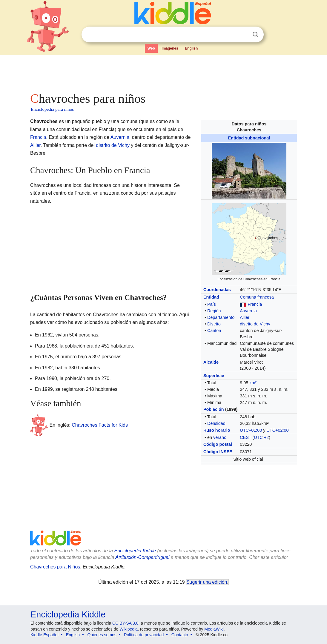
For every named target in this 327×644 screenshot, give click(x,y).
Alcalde (211, 362)
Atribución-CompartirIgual (142, 557)
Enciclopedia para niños (52, 109)
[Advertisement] (163, 72)
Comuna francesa (257, 297)
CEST (245, 437)
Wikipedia (129, 629)
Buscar (255, 34)
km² (253, 383)
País (212, 304)
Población (214, 409)
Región (214, 311)
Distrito (214, 324)
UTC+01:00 (251, 430)
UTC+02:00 (277, 430)
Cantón (214, 331)
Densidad (216, 423)
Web (151, 48)
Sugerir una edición (207, 582)
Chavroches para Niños (55, 567)
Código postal (218, 444)
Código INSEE (218, 452)
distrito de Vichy (255, 324)
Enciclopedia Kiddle (68, 614)
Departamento (221, 317)
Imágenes (170, 48)
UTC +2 (261, 437)
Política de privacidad (144, 635)
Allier (245, 317)
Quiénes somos (102, 635)
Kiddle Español (44, 635)
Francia (255, 304)
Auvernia (248, 311)
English (191, 48)
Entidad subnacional (249, 138)
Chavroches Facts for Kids (100, 425)
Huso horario (217, 430)
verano (220, 437)
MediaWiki (214, 629)
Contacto (180, 635)
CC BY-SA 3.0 (125, 623)
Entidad (211, 297)
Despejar (243, 35)
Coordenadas (217, 290)
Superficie (214, 376)
